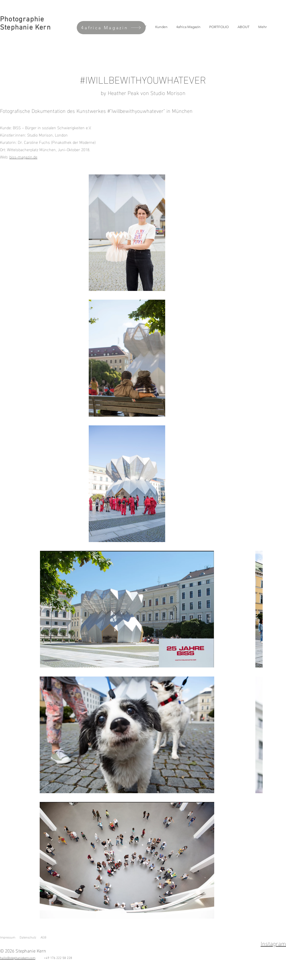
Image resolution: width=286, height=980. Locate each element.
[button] (219, 27)
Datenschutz (28, 937)
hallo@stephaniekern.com (18, 957)
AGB (43, 937)
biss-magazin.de (23, 157)
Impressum (8, 937)
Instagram (273, 943)
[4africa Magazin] (111, 28)
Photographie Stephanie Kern (25, 24)
